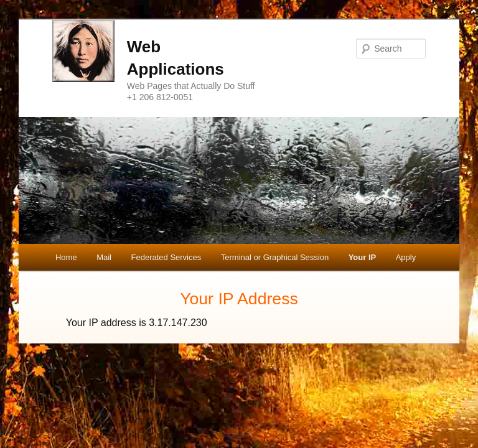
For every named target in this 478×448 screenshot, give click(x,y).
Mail (104, 257)
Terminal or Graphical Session (275, 257)
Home (66, 257)
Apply (406, 257)
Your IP (363, 257)
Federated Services (166, 257)
